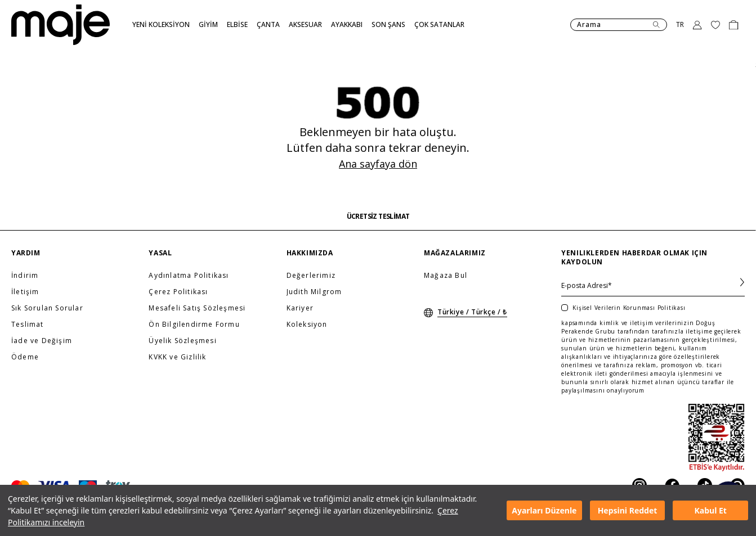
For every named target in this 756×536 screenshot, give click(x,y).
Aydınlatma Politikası (189, 276)
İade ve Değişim (42, 341)
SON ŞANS (388, 24)
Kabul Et (711, 510)
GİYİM (208, 24)
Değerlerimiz (311, 276)
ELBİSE (237, 24)
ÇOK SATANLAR (439, 24)
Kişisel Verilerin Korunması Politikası (629, 308)
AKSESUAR (305, 24)
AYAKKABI (347, 24)
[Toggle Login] (697, 25)
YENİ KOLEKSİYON (161, 24)
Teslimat (28, 325)
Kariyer (300, 308)
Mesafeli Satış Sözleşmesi (197, 308)
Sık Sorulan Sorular (47, 308)
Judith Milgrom (314, 292)
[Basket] (733, 25)
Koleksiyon (307, 325)
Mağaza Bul (446, 276)
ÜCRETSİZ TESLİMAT (378, 217)
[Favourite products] (715, 25)
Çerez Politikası (178, 292)
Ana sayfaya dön (378, 164)
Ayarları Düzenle (544, 510)
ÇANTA (268, 24)
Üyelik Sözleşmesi (182, 341)
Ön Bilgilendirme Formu (194, 325)
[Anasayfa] (61, 25)
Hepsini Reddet (628, 510)
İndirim (25, 276)
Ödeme (25, 357)
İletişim (25, 292)
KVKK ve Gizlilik (177, 357)
